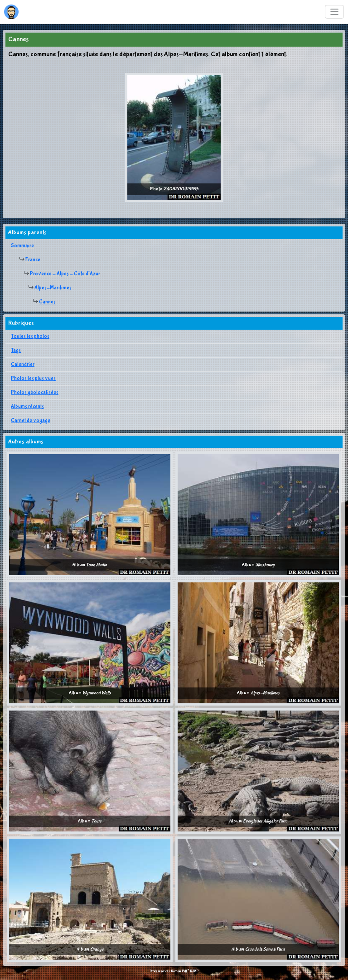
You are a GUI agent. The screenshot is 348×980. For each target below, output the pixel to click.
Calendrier (23, 365)
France (33, 260)
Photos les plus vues (33, 379)
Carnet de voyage (31, 421)
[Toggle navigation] (335, 12)
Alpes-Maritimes (53, 288)
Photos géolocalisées (35, 393)
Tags (16, 351)
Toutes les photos (30, 336)
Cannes (47, 302)
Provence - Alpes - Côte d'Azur (65, 274)
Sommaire (22, 246)
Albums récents (27, 407)
